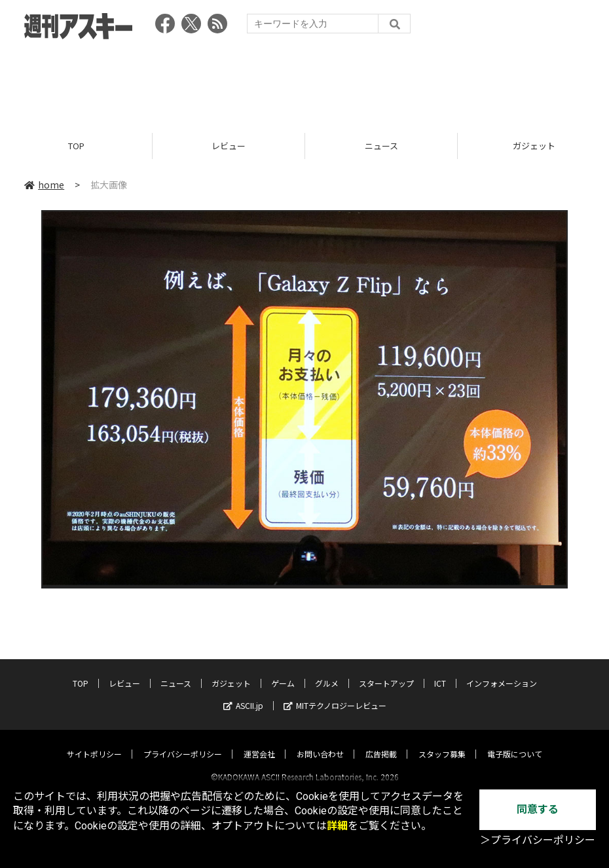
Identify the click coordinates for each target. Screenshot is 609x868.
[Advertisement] (304, 82)
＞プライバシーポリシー (538, 840)
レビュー (229, 146)
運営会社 (259, 742)
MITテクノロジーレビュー (335, 694)
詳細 (337, 826)
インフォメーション (502, 671)
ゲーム (283, 671)
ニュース (381, 146)
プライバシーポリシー (183, 742)
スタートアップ (386, 671)
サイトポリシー (94, 742)
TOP (76, 146)
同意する (538, 809)
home (44, 185)
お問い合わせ (320, 742)
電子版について (515, 742)
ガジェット (231, 671)
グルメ (327, 671)
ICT (440, 671)
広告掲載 (381, 742)
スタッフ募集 (442, 742)
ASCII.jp (243, 694)
